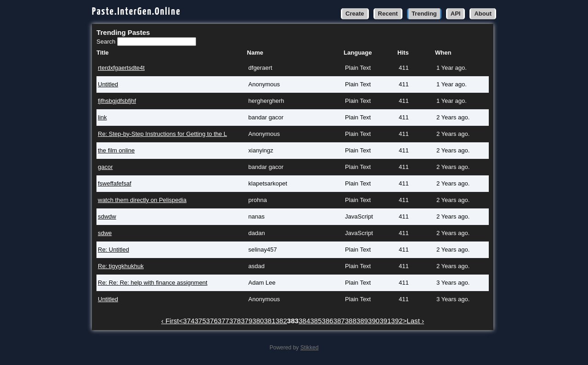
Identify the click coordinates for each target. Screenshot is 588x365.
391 (385, 321)
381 (269, 321)
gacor (105, 167)
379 (246, 321)
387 (339, 321)
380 (258, 321)
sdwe (105, 233)
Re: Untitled (113, 250)
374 (189, 321)
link (102, 117)
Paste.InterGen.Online (136, 12)
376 (212, 321)
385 (316, 321)
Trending (424, 14)
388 (351, 321)
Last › (415, 321)
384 (304, 321)
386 (327, 321)
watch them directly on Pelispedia (142, 200)
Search (107, 42)
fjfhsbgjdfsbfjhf (117, 101)
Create (355, 14)
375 (200, 321)
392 (397, 321)
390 (374, 321)
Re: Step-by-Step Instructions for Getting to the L (162, 134)
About (483, 14)
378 (235, 321)
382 (281, 321)
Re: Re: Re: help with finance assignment (153, 283)
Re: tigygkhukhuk (121, 266)
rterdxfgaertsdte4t (121, 68)
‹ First (170, 321)
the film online (116, 150)
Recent (388, 14)
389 (362, 321)
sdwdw (107, 216)
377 (223, 321)
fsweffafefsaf (115, 183)
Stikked (310, 348)
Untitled (108, 84)
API (456, 14)
